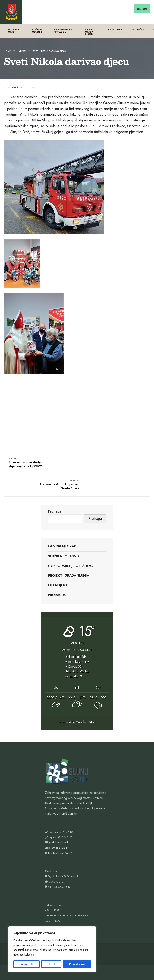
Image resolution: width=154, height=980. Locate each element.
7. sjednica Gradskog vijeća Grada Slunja (125, 457)
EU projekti (116, 24)
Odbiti (51, 964)
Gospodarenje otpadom (64, 25)
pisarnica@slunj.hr (58, 820)
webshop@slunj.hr (65, 785)
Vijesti (22, 45)
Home (7, 45)
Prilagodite (27, 964)
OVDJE (88, 775)
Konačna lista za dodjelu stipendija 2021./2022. (27, 457)
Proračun (138, 24)
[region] (52, 949)
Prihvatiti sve (77, 964)
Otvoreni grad (14, 25)
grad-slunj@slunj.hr (59, 814)
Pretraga (55, 483)
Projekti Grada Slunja (91, 26)
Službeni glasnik (37, 25)
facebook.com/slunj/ (60, 825)
